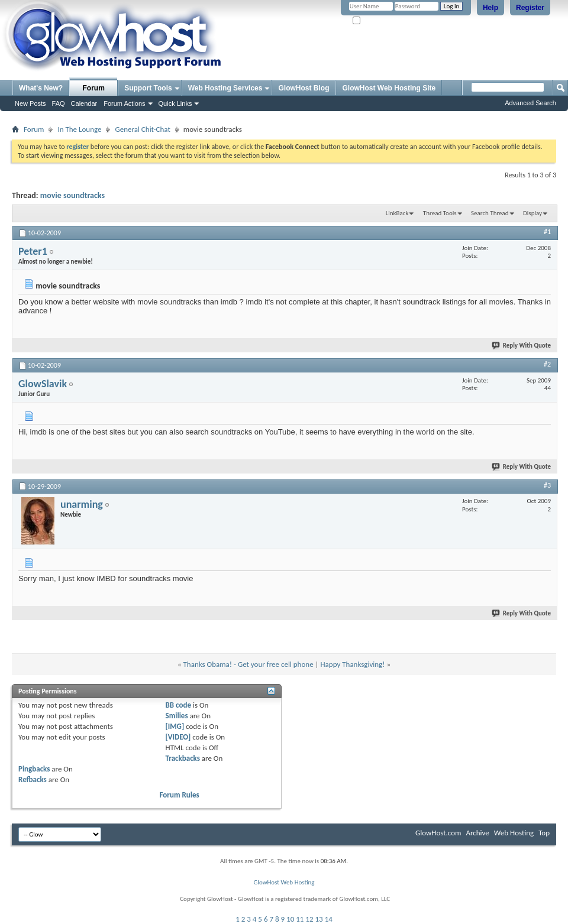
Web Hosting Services (225, 88)
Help (490, 8)
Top (544, 833)
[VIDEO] (178, 737)
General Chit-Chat (142, 129)
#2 (547, 364)
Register (530, 8)
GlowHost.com (438, 833)
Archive (477, 833)
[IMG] (175, 726)
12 (309, 919)
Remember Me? (378, 21)
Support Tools (148, 88)
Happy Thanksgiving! (352, 664)
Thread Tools (440, 213)
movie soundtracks (72, 195)
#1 (547, 232)
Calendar (84, 103)
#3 (547, 485)
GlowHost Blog (304, 88)
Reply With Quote (522, 346)
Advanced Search (530, 103)
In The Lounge (79, 129)
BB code (178, 705)
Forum (94, 88)
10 (290, 919)
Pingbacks (34, 769)
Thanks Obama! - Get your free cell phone (248, 664)
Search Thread (490, 213)
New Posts (30, 103)
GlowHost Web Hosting (284, 882)
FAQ (59, 103)
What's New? (41, 88)
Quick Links (175, 103)
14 (329, 919)
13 (319, 919)
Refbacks (33, 779)
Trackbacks (183, 758)
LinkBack (397, 213)
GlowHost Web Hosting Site (389, 88)
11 (300, 919)
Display (532, 213)
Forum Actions (124, 103)
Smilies (177, 716)
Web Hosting (514, 833)
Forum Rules (180, 795)
